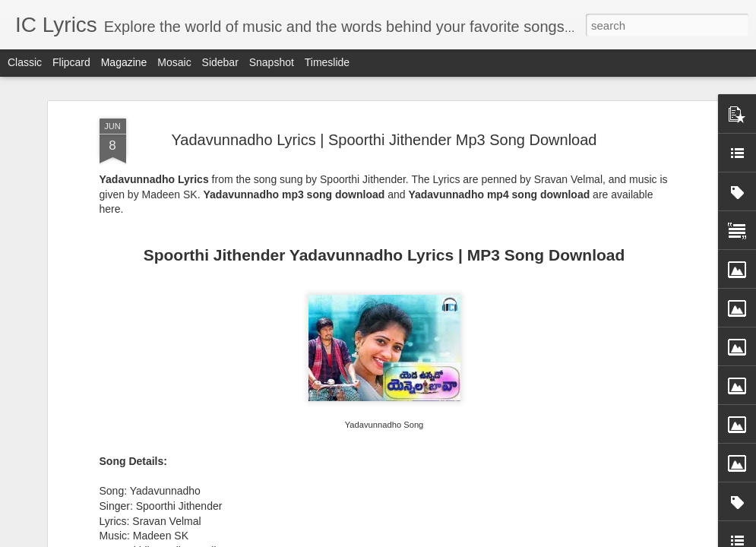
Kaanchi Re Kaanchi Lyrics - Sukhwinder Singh (299, 443)
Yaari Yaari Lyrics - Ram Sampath (114, 436)
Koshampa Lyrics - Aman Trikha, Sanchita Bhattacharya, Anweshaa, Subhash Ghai (664, 456)
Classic (25, 62)
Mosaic (174, 62)
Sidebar (220, 62)
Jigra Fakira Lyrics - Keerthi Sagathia (476, 436)
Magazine (124, 62)
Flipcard (71, 62)
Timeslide (327, 62)
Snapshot (272, 62)
